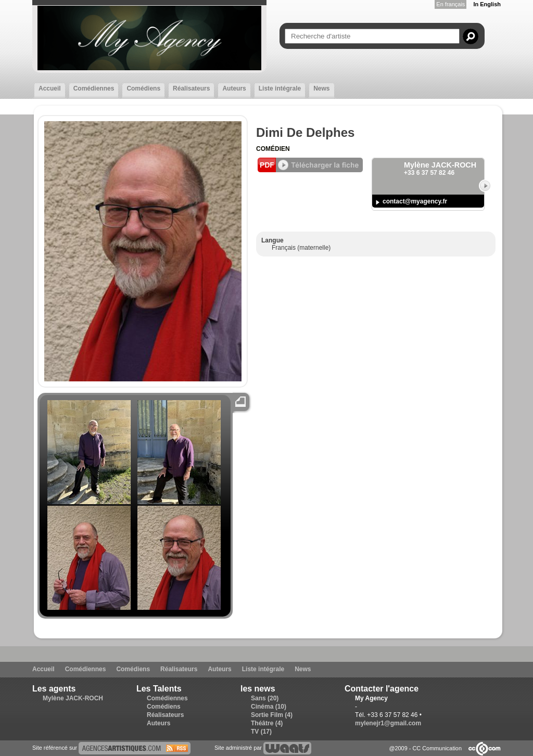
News (321, 88)
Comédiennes (94, 88)
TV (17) (261, 732)
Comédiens (143, 88)
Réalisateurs (191, 88)
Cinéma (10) (269, 707)
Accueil (50, 88)
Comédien (273, 149)
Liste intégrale (280, 88)
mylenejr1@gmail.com (388, 723)
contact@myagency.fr (415, 201)
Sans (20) (265, 698)
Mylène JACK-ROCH (73, 698)
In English (487, 4)
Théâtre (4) (267, 723)
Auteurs (234, 88)
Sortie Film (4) (272, 715)
